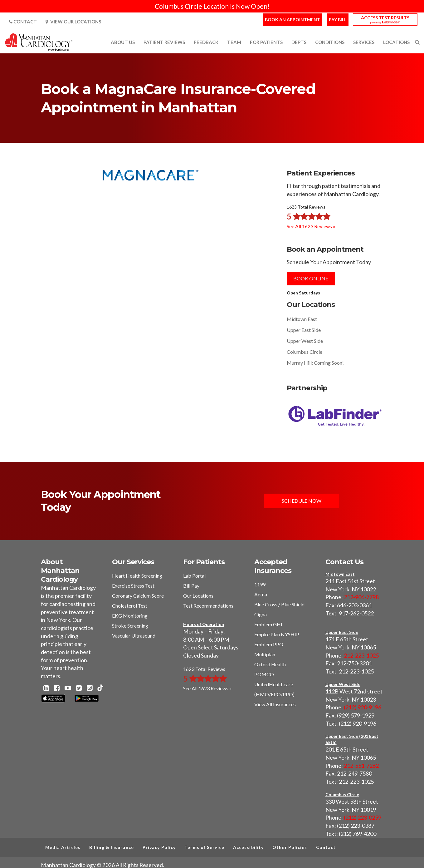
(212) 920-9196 (363, 707)
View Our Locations (73, 22)
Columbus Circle (305, 352)
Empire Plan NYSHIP (277, 634)
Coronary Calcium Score (138, 596)
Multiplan (265, 654)
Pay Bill (338, 20)
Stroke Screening (130, 626)
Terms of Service (204, 847)
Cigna (261, 614)
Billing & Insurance (112, 847)
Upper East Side (304, 330)
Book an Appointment (292, 20)
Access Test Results (385, 18)
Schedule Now (302, 501)
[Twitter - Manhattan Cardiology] (79, 688)
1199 (260, 584)
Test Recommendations (208, 606)
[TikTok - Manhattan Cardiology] (100, 688)
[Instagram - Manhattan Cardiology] (90, 688)
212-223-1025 (361, 655)
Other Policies (290, 847)
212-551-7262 (361, 766)
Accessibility (248, 847)
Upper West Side (305, 341)
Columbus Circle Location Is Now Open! (212, 6)
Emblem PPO (269, 644)
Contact (23, 22)
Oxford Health (270, 664)
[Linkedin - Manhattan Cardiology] (46, 688)
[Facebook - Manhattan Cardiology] (57, 688)
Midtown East (302, 319)
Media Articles (63, 847)
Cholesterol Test (130, 606)
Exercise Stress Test (133, 586)
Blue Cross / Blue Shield (279, 604)
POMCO (264, 674)
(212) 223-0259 (363, 817)
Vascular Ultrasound (134, 636)
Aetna (261, 594)
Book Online (311, 278)
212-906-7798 (361, 597)
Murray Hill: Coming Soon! (315, 363)
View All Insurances (275, 704)
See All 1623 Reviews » (311, 226)
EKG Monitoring (130, 616)
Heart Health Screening (137, 576)
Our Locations (198, 596)
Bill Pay (191, 586)
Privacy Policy (159, 847)
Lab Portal (194, 576)
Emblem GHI (268, 624)
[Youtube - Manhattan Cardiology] (68, 688)
